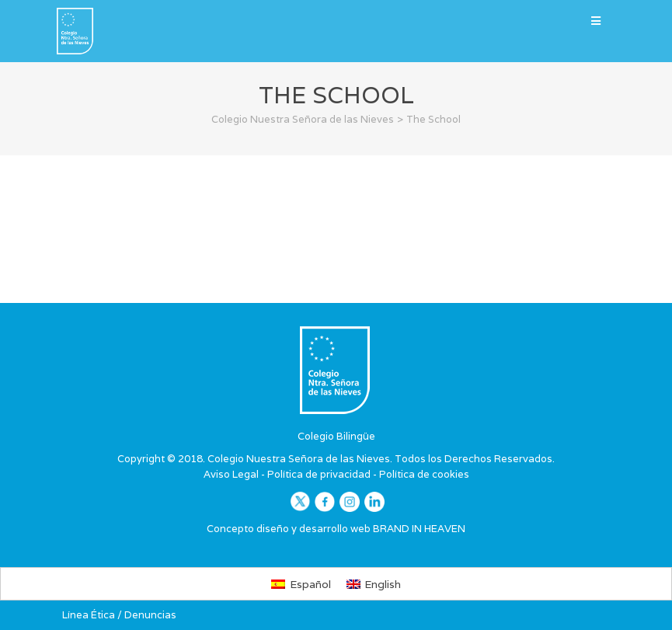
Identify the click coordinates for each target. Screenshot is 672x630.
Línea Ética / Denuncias (119, 615)
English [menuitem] (383, 584)
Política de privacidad (319, 474)
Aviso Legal (231, 474)
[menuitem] (301, 583)
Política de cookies (424, 474)
